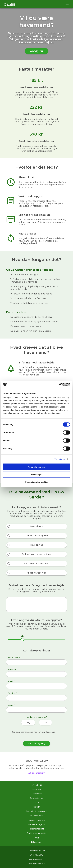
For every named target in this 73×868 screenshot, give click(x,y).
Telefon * (12, 693)
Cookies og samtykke (37, 833)
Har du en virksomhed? (37, 717)
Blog (37, 838)
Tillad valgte (36, 474)
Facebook (37, 842)
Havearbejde (37, 785)
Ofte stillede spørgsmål (36, 811)
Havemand (36, 789)
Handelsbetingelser (36, 824)
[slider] (22, 640)
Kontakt (36, 807)
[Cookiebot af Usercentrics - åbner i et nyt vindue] (59, 384)
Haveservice (36, 794)
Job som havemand (37, 820)
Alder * (11, 705)
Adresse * (13, 669)
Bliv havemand (36, 816)
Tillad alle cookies (36, 467)
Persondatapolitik (36, 829)
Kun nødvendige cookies (36, 482)
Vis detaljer (60, 459)
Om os (37, 802)
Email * (11, 681)
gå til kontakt (37, 773)
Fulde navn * (14, 658)
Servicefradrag (37, 798)
